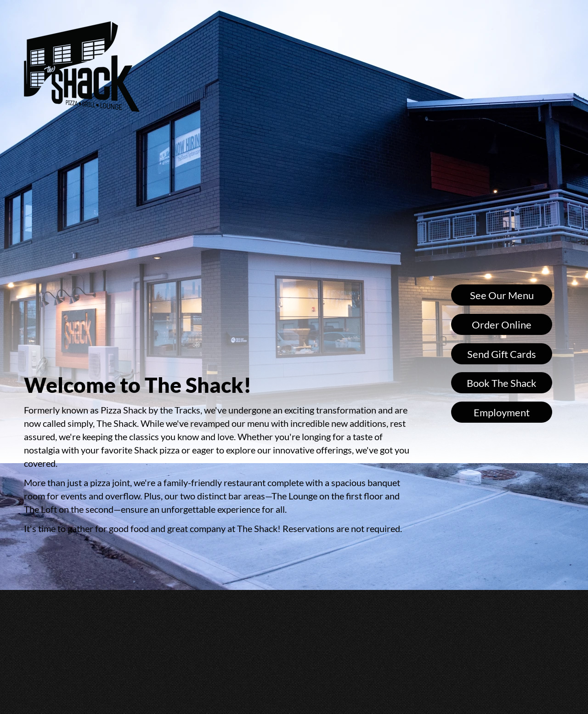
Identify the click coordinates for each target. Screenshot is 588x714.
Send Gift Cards (502, 354)
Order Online (502, 325)
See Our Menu (502, 295)
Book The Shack (502, 383)
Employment (502, 412)
